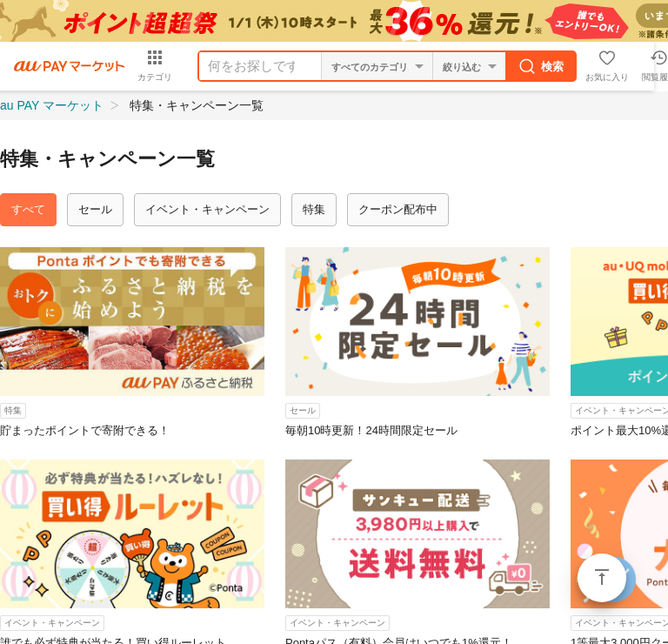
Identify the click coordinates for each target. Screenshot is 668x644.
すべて (28, 209)
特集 (314, 209)
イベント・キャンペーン (207, 209)
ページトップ (602, 578)
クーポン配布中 (398, 209)
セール (95, 209)
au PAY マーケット (52, 105)
